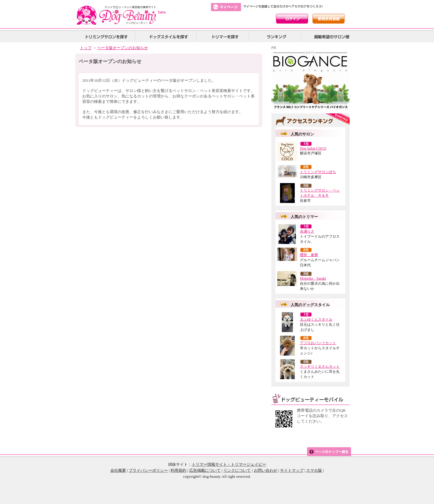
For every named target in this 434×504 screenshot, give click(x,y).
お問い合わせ (266, 470)
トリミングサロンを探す (106, 36)
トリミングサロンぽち (318, 172)
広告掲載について (205, 470)
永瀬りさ (307, 231)
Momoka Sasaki (313, 278)
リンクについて (237, 470)
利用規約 (178, 470)
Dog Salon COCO (313, 148)
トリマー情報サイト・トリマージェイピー (229, 464)
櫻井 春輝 (309, 255)
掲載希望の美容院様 (331, 36)
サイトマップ (292, 470)
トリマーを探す (225, 36)
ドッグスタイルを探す (168, 36)
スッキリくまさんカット (320, 366)
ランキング (277, 36)
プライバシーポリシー (148, 470)
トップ (86, 48)
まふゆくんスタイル (316, 319)
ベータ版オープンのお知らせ (123, 48)
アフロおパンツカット (318, 343)
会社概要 (118, 470)
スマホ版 (314, 470)
